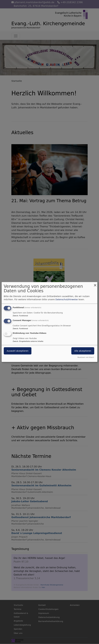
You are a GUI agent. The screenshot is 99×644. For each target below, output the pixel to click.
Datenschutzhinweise (67, 299)
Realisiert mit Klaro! (86, 357)
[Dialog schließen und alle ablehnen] (95, 284)
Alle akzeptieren (83, 351)
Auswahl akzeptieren (18, 351)
